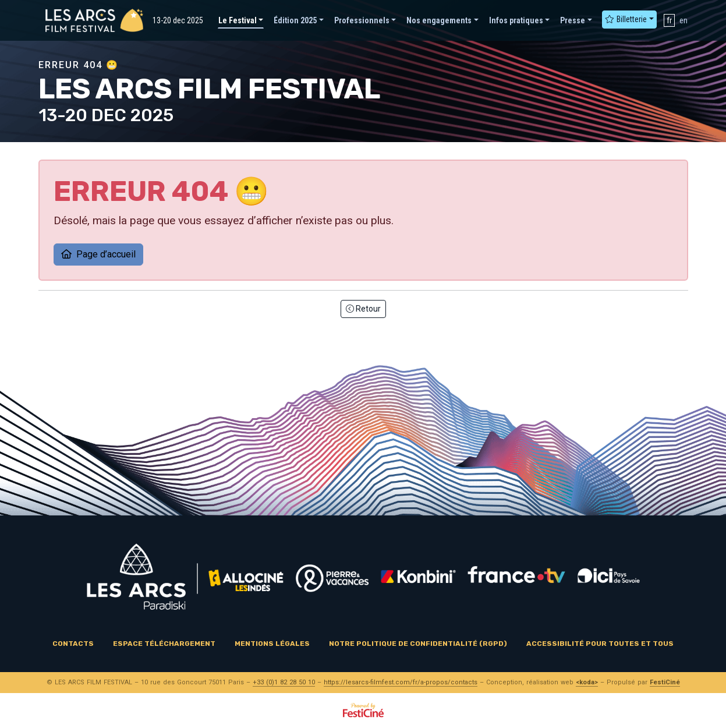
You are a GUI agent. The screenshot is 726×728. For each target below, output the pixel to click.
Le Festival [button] (238, 20)
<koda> (587, 682)
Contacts (73, 644)
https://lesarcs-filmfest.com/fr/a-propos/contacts (401, 682)
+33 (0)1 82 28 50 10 (284, 682)
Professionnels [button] (362, 20)
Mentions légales (272, 644)
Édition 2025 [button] (295, 20)
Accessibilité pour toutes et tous (600, 644)
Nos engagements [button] (439, 20)
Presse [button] (573, 20)
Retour (363, 309)
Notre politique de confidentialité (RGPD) (418, 644)
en (683, 20)
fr (669, 20)
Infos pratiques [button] (516, 20)
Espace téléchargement (164, 644)
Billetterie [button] (626, 19)
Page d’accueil (98, 254)
